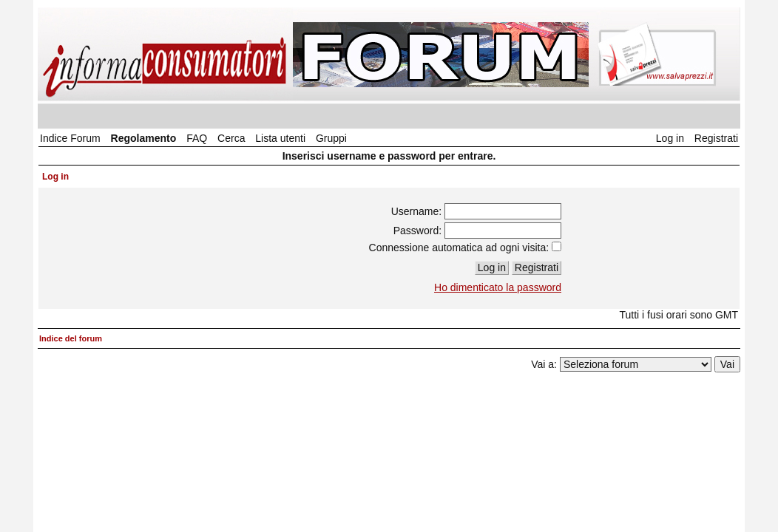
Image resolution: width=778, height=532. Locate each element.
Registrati (716, 138)
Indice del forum (71, 338)
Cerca (231, 138)
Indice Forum (70, 138)
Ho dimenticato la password (498, 287)
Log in (670, 138)
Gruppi (331, 138)
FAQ (197, 138)
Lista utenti (280, 138)
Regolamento (144, 138)
